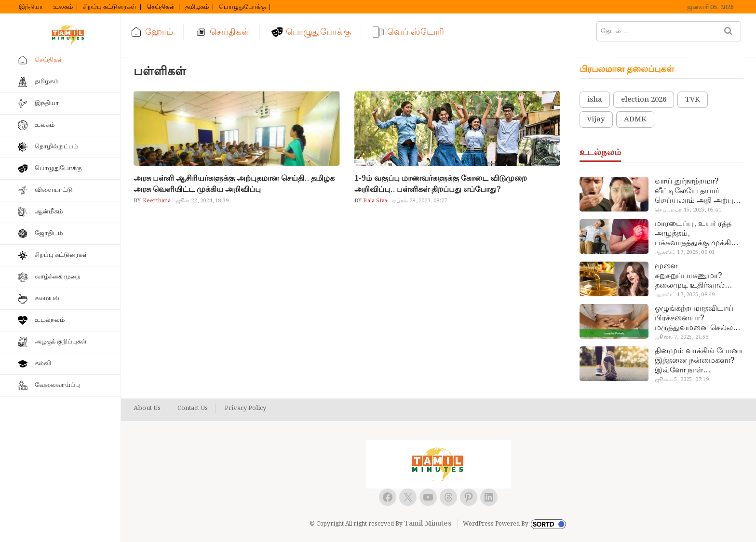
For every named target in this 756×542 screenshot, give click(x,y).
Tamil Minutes (428, 524)
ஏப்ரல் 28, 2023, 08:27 (419, 201)
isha (595, 100)
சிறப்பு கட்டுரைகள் (110, 7)
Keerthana (156, 201)
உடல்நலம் (50, 320)
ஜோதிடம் (49, 233)
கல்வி (43, 364)
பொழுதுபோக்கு (242, 7)
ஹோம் (159, 32)
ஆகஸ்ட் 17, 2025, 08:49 (685, 295)
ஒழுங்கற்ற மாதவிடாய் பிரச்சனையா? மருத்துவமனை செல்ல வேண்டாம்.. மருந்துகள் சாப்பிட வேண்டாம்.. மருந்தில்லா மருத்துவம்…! (696, 318)
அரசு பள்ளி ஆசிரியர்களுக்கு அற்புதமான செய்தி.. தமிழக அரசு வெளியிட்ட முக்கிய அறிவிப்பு (234, 184)
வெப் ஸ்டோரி (416, 32)
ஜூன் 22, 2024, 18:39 (202, 201)
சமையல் (47, 298)
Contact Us (193, 409)
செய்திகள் (161, 7)
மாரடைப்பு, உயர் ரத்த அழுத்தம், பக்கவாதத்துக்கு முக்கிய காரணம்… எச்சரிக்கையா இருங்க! (697, 234)
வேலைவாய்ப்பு (57, 385)
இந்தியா (31, 7)
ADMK (635, 119)
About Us (147, 409)
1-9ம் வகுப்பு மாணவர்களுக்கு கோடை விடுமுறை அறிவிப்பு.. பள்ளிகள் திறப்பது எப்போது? (441, 184)
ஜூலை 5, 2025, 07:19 (682, 380)
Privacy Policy (245, 409)
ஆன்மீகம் (49, 212)
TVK (693, 100)
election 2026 (644, 100)
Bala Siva (374, 201)
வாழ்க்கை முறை (58, 277)
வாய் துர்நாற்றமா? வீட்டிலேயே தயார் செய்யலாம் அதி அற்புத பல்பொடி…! (696, 191)
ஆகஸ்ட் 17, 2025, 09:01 (685, 252)
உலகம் (63, 7)
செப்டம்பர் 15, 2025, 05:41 (688, 210)
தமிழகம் (197, 7)
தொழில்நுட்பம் (56, 147)
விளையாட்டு (54, 190)
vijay (596, 119)
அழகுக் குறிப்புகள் (61, 342)
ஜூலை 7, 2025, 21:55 (682, 337)
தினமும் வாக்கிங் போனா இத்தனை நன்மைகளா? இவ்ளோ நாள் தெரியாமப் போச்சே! (699, 361)
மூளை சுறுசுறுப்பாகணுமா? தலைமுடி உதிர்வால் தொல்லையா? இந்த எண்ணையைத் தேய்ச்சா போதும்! (696, 276)
